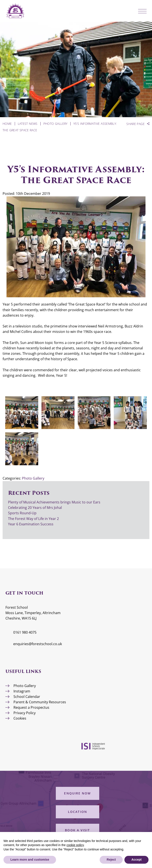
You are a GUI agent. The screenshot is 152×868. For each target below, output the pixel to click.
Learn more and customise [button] (30, 860)
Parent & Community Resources (40, 702)
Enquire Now (77, 793)
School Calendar (27, 697)
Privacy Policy (25, 713)
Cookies (20, 718)
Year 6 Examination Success (31, 524)
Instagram (22, 691)
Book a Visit (77, 830)
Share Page (135, 124)
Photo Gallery (33, 478)
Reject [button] (111, 860)
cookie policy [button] (75, 845)
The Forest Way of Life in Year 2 (34, 519)
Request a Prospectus (31, 707)
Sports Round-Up (22, 513)
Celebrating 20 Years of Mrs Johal (35, 508)
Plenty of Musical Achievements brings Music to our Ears (54, 502)
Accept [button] (136, 860)
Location (78, 812)
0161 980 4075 (25, 632)
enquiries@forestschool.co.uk (38, 644)
